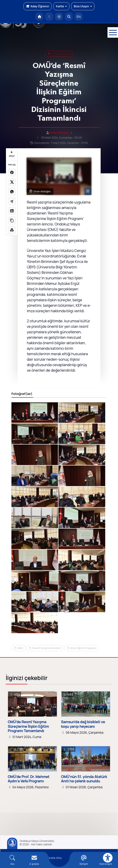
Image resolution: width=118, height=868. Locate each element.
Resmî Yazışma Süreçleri (47, 648)
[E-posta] (49, 17)
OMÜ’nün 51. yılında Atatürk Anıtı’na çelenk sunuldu (84, 779)
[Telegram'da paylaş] (12, 201)
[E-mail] (34, 860)
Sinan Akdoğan (59, 133)
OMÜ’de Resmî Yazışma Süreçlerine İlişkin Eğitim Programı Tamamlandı (28, 726)
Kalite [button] (61, 6)
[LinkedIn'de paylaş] (12, 211)
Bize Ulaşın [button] (83, 6)
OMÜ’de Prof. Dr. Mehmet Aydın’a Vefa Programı (29, 779)
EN (79, 17)
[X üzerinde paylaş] (12, 182)
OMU (20, 648)
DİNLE (12, 154)
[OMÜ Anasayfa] (39, 17)
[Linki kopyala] (12, 220)
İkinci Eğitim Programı (83, 648)
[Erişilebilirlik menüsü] (108, 858)
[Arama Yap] (69, 17)
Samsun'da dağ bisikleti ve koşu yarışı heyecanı (83, 724)
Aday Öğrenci (38, 6)
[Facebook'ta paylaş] (12, 172)
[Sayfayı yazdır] (12, 230)
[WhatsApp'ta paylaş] (12, 192)
